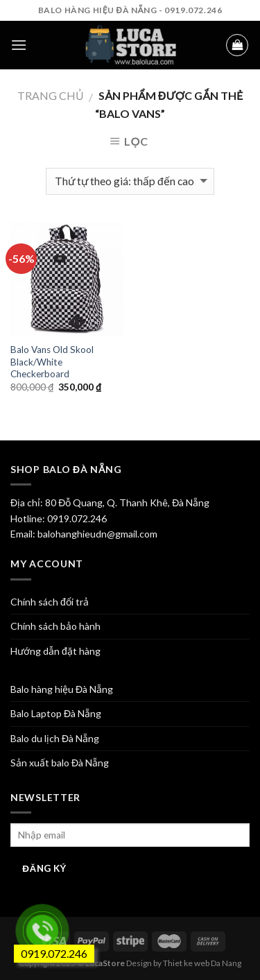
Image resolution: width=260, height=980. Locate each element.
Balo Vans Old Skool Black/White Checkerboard (52, 362)
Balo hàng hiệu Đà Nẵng (62, 689)
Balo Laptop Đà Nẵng (56, 713)
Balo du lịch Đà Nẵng (55, 738)
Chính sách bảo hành (55, 626)
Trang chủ (51, 95)
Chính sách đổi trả (50, 602)
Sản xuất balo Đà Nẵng (60, 763)
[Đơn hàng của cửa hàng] (130, 181)
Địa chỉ (25, 502)
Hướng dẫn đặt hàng (55, 651)
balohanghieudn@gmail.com (96, 534)
